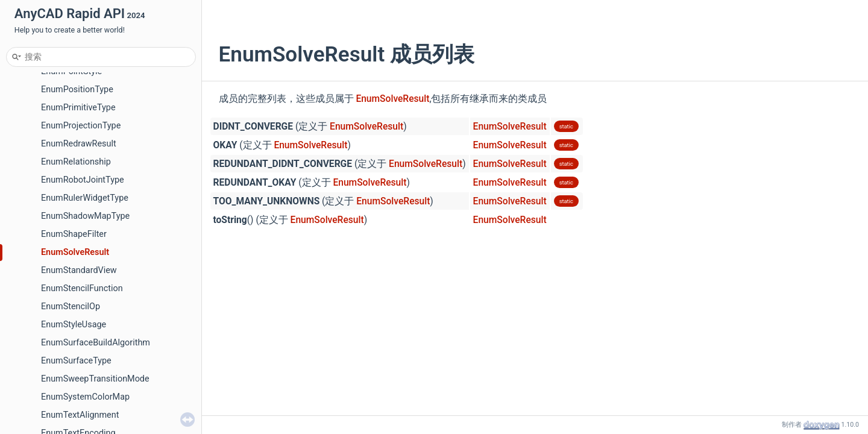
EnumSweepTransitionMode (95, 379)
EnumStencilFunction (82, 288)
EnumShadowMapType (85, 216)
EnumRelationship (76, 162)
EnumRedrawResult (79, 144)
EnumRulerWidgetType (85, 198)
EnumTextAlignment (80, 415)
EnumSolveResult (75, 252)
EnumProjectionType (81, 126)
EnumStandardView (79, 270)
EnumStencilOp (71, 307)
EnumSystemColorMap (85, 397)
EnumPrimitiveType (78, 108)
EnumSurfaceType (76, 361)
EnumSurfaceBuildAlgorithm (96, 343)
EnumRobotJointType (83, 180)
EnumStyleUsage (74, 325)
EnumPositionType (77, 90)
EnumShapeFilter (74, 234)
